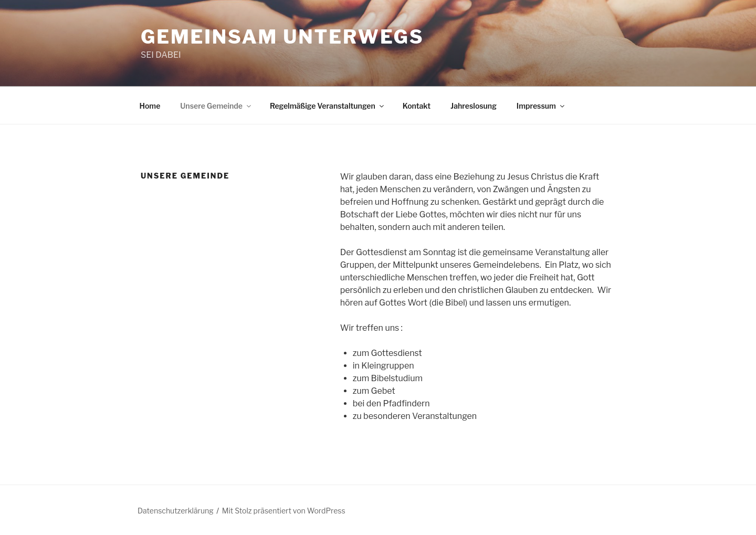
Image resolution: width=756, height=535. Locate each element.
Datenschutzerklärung (176, 511)
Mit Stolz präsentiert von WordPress (284, 511)
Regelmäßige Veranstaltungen (328, 106)
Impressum (541, 106)
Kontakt (417, 106)
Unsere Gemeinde (216, 106)
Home (150, 106)
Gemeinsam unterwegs (282, 37)
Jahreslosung (474, 106)
